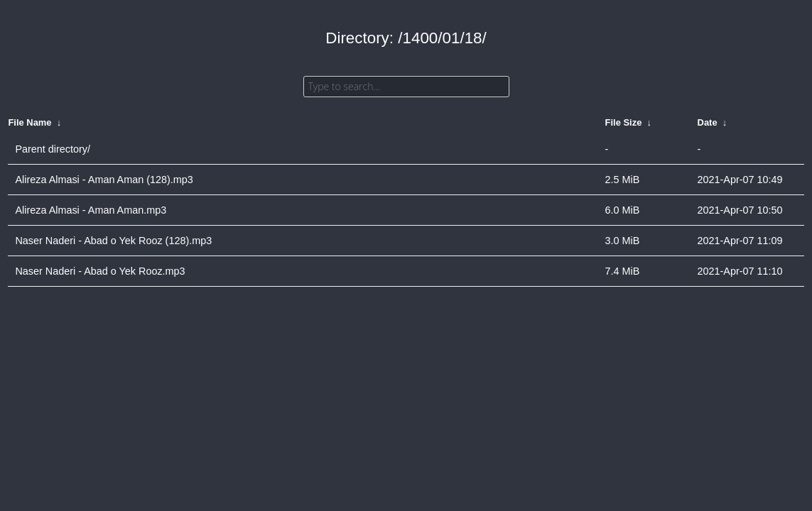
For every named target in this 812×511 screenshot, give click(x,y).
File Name (29, 122)
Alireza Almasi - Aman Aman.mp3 (91, 210)
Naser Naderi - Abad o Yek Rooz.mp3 (100, 271)
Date (708, 122)
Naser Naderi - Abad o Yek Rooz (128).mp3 (113, 241)
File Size (624, 122)
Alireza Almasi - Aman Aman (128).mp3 (104, 180)
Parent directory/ (53, 149)
